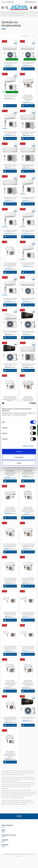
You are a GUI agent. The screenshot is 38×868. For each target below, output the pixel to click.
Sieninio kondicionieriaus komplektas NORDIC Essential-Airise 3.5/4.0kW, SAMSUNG (10, 265)
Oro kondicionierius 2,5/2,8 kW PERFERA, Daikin (28, 133)
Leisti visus (19, 451)
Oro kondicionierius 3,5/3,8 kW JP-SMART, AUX (10, 364)
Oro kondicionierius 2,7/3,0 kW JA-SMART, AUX (28, 63)
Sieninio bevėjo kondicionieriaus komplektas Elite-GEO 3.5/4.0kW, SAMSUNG (10, 509)
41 (33, 36)
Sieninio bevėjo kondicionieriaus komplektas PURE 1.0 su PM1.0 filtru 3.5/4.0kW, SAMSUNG (10, 754)
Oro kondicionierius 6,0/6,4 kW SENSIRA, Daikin (28, 264)
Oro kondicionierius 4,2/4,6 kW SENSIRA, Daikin (28, 231)
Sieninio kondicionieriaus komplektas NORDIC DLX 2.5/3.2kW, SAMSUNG (10, 719)
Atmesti (19, 463)
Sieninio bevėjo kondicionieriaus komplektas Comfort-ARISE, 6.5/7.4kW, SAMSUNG (10, 473)
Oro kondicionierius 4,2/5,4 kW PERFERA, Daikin (28, 165)
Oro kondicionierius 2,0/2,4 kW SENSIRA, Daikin (10, 96)
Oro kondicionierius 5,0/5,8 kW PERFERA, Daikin (10, 198)
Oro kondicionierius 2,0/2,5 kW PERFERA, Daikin (28, 364)
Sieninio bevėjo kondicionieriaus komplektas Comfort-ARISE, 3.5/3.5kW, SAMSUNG (28, 399)
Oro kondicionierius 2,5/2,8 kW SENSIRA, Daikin (28, 198)
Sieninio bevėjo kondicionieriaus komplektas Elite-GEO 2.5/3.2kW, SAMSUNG (28, 472)
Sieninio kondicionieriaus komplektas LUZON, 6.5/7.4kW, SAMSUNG (28, 648)
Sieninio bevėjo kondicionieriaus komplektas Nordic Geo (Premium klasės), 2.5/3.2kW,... (10, 683)
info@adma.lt (32, 2)
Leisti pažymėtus (19, 457)
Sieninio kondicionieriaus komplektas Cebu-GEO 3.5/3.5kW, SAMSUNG (28, 545)
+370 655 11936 (9, 2)
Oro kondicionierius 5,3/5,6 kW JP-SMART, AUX (28, 718)
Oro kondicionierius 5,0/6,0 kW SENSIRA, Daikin (10, 231)
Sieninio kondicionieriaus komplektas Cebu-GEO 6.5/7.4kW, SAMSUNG (28, 580)
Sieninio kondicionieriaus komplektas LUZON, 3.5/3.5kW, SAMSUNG (28, 614)
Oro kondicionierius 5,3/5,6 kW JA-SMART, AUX (28, 299)
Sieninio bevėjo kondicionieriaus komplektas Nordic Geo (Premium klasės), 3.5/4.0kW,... (28, 683)
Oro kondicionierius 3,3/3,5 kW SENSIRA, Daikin (10, 133)
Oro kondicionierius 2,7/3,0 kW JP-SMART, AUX (28, 332)
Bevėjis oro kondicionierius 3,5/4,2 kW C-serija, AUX (10, 332)
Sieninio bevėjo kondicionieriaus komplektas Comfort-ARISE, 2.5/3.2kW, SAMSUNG (28, 98)
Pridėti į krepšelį (10, 69)
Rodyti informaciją (28, 446)
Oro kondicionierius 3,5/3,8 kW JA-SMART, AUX (10, 63)
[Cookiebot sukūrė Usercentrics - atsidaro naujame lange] (27, 403)
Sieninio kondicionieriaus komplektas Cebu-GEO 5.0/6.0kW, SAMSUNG (10, 580)
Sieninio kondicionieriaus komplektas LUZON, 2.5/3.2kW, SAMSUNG (10, 614)
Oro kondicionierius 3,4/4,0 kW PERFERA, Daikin (10, 165)
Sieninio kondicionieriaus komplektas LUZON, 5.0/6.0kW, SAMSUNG (10, 648)
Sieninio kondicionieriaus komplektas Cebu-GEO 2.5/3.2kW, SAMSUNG (10, 545)
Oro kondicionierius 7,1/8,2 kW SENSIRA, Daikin (10, 299)
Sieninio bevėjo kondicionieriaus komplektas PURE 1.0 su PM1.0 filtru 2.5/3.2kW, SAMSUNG (28, 510)
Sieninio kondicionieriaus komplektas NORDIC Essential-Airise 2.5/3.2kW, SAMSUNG (10, 399)
